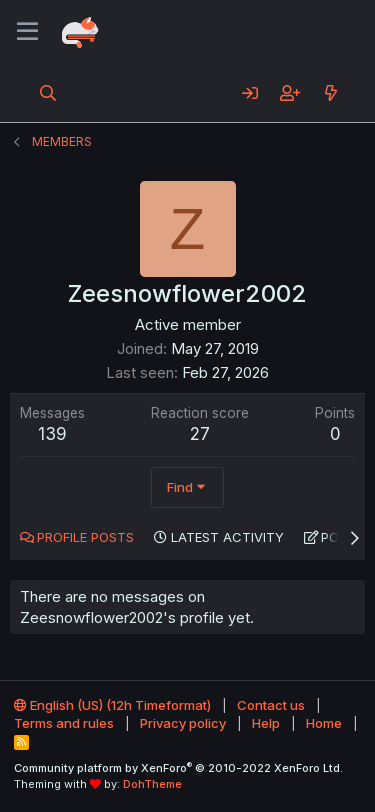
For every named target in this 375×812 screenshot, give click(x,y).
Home (324, 723)
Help (266, 723)
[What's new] (330, 93)
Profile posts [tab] (85, 537)
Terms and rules (64, 723)
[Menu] (27, 32)
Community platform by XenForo (178, 768)
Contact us (271, 705)
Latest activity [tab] (227, 537)
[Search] (48, 93)
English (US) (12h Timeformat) (112, 705)
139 (52, 434)
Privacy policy (183, 723)
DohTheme (152, 784)
